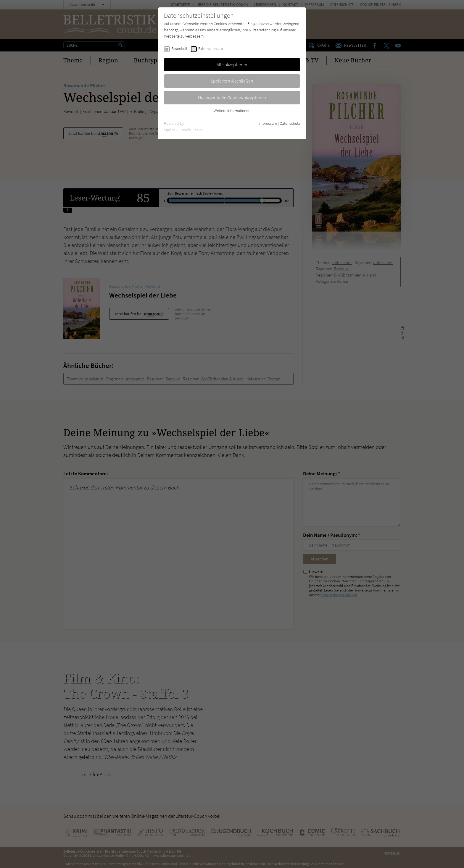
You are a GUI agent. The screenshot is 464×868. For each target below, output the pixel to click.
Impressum (268, 123)
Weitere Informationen (232, 111)
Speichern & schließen (232, 81)
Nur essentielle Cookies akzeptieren (232, 97)
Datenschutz (290, 123)
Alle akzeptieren (232, 64)
